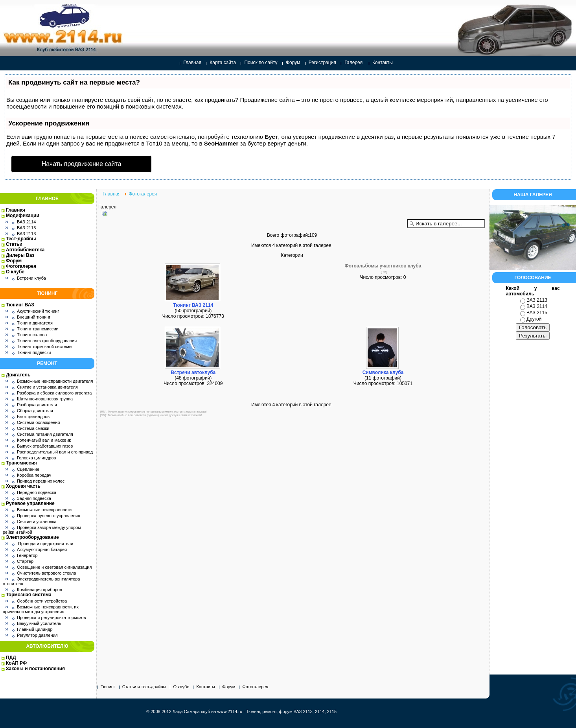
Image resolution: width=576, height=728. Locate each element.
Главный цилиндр (35, 629)
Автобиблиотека (25, 250)
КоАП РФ (16, 663)
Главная (192, 63)
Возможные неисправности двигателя (55, 381)
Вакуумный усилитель (39, 623)
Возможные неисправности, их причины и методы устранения (41, 609)
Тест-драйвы (21, 239)
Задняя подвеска (34, 498)
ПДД (11, 658)
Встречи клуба (31, 278)
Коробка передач (34, 475)
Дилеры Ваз (20, 255)
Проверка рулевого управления (49, 516)
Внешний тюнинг (34, 317)
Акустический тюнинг (38, 311)
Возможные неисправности (44, 510)
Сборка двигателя (35, 411)
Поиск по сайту (261, 63)
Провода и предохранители (45, 544)
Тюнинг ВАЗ (20, 305)
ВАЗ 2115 (26, 228)
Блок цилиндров (33, 417)
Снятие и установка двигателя (47, 387)
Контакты (383, 63)
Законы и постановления (35, 669)
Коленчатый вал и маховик (44, 440)
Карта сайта (223, 63)
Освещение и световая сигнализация (54, 567)
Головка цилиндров (36, 458)
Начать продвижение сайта (82, 164)
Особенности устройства (42, 601)
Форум (293, 63)
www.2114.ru (230, 711)
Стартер (25, 561)
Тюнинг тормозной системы (45, 346)
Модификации (23, 216)
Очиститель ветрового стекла (47, 573)
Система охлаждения (38, 422)
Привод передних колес (41, 481)
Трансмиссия (21, 463)
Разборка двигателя (37, 405)
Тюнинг (108, 687)
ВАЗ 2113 (26, 234)
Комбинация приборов (40, 590)
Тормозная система (29, 595)
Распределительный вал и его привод (55, 452)
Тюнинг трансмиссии (38, 329)
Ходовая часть (23, 486)
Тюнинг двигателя (35, 323)
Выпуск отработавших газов (45, 446)
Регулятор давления (37, 635)
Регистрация (322, 63)
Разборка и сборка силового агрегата (54, 393)
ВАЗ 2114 (26, 222)
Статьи (14, 244)
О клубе (15, 272)
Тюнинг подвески (34, 352)
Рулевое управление (30, 503)
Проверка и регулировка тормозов (52, 617)
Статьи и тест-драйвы (144, 687)
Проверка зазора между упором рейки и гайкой (42, 530)
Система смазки (33, 428)
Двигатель (18, 375)
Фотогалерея (21, 266)
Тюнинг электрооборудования (47, 341)
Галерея (353, 63)
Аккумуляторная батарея (42, 549)
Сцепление (28, 469)
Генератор (27, 555)
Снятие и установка (37, 522)
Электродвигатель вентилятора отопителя (41, 581)
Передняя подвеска (37, 492)
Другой (534, 319)
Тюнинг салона (32, 335)
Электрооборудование (32, 537)
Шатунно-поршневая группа (45, 399)
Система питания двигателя (45, 434)
